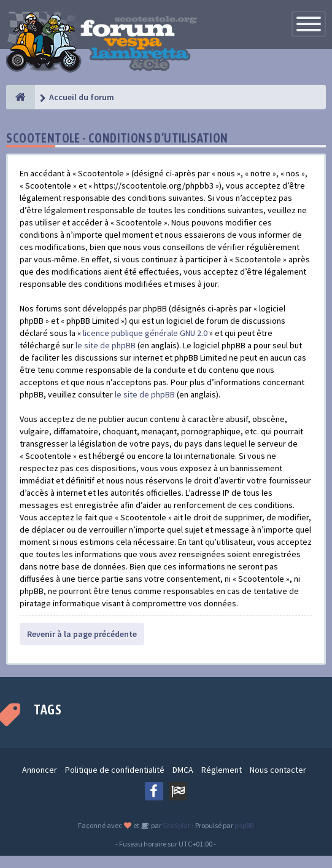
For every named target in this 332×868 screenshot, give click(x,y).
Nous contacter (278, 770)
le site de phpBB (106, 345)
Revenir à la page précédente (82, 634)
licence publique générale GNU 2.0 (145, 333)
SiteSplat (176, 825)
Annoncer (40, 770)
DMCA (183, 770)
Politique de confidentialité (115, 770)
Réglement (222, 770)
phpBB (244, 825)
